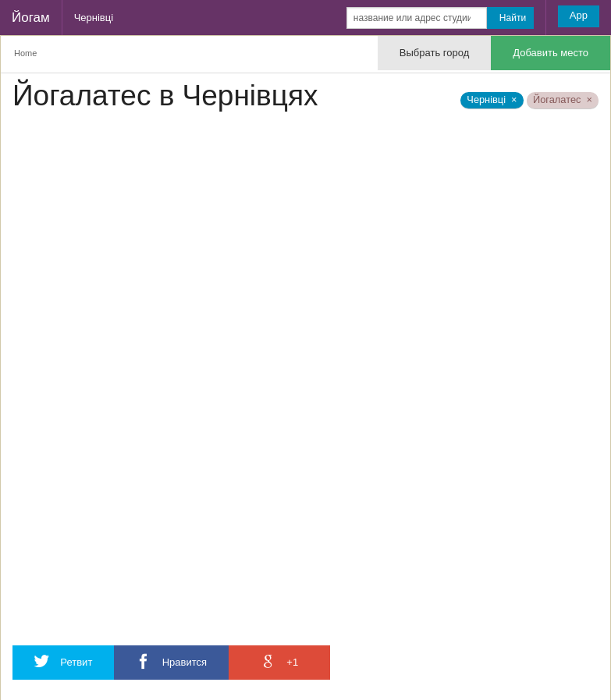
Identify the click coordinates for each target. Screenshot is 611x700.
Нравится (171, 661)
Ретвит (63, 661)
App (579, 15)
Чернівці (94, 18)
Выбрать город (434, 53)
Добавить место (551, 53)
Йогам (31, 18)
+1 (279, 661)
